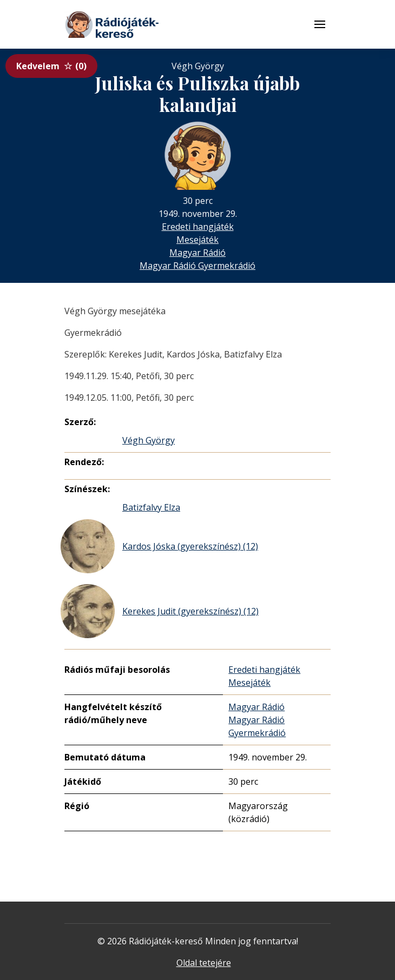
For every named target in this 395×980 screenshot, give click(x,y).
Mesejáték (198, 240)
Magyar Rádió (198, 253)
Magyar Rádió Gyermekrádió (198, 266)
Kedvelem (51, 66)
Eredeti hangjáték (198, 227)
